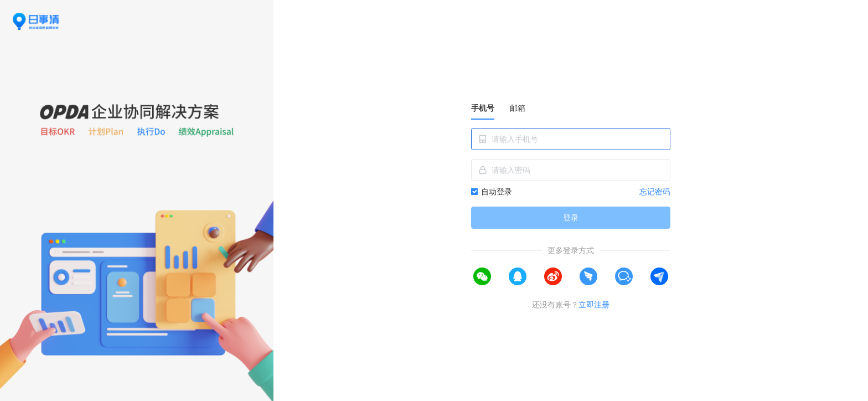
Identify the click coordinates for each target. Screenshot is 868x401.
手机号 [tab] (483, 108)
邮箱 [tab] (518, 108)
